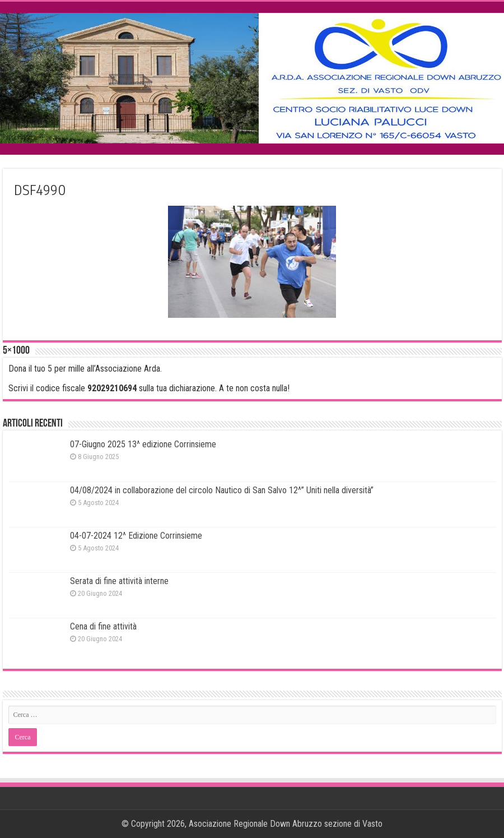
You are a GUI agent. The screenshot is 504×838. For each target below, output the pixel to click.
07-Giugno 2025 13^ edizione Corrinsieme (143, 444)
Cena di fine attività (103, 626)
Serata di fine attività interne (119, 581)
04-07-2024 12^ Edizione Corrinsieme (136, 536)
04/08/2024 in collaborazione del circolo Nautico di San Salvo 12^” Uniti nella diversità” (222, 490)
